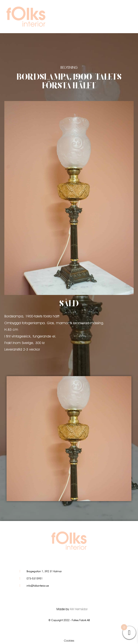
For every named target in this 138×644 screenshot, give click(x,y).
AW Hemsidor (79, 609)
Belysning (69, 67)
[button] (117, 18)
